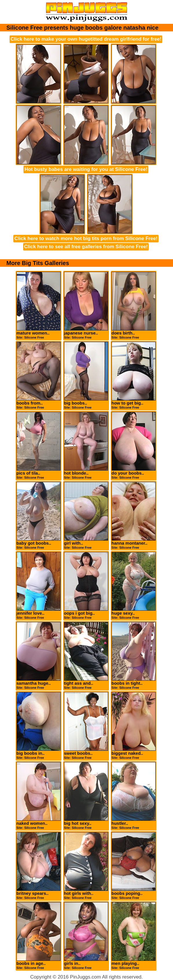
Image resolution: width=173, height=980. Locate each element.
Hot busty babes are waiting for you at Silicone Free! (86, 169)
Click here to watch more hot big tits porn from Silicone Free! (86, 238)
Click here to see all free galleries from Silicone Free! (86, 247)
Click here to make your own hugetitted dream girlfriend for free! (86, 39)
